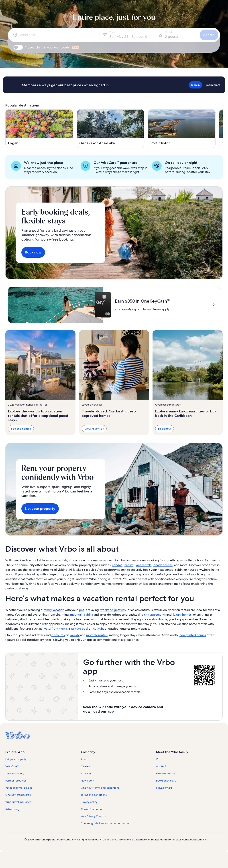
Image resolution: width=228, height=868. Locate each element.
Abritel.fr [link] (161, 766)
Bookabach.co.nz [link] (166, 781)
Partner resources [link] (16, 781)
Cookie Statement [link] (92, 809)
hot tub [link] (98, 629)
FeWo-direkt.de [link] (166, 774)
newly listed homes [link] (193, 635)
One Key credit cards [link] (18, 795)
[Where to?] (55, 35)
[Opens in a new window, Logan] (39, 129)
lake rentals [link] (143, 565)
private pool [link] (80, 629)
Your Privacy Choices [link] (93, 816)
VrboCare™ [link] (12, 766)
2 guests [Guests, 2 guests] (172, 37)
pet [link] (81, 610)
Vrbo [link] (159, 759)
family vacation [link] (54, 610)
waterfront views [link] (55, 629)
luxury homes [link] (182, 615)
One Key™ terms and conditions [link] (100, 788)
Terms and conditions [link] (94, 795)
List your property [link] (16, 759)
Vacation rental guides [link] (19, 788)
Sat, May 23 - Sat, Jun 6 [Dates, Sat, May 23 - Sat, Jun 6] (128, 37)
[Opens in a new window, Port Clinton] (182, 129)
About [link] (85, 759)
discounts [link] (58, 635)
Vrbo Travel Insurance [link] (18, 802)
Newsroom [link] (88, 781)
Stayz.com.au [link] (164, 788)
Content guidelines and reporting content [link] (106, 823)
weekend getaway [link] (113, 610)
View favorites (94, 428)
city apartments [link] (155, 615)
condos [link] (117, 565)
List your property (40, 509)
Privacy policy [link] (89, 802)
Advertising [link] (12, 809)
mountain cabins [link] (81, 615)
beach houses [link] (163, 565)
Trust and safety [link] (15, 774)
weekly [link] (75, 635)
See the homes (21, 428)
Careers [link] (85, 766)
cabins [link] (129, 565)
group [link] (61, 574)
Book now (33, 252)
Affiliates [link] (86, 774)
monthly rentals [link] (97, 635)
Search (209, 35)
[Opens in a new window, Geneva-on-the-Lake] (110, 129)
